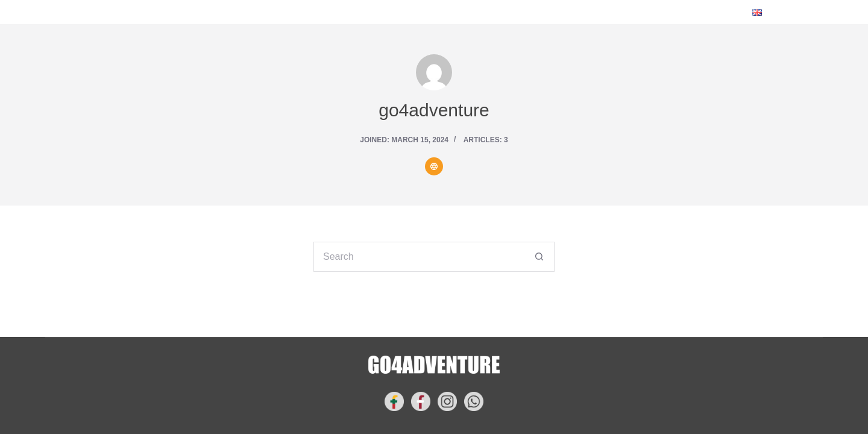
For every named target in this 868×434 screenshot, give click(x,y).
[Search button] (539, 257)
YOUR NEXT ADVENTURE (352, 12)
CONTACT (559, 12)
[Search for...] (419, 257)
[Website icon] (434, 166)
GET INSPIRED (476, 12)
